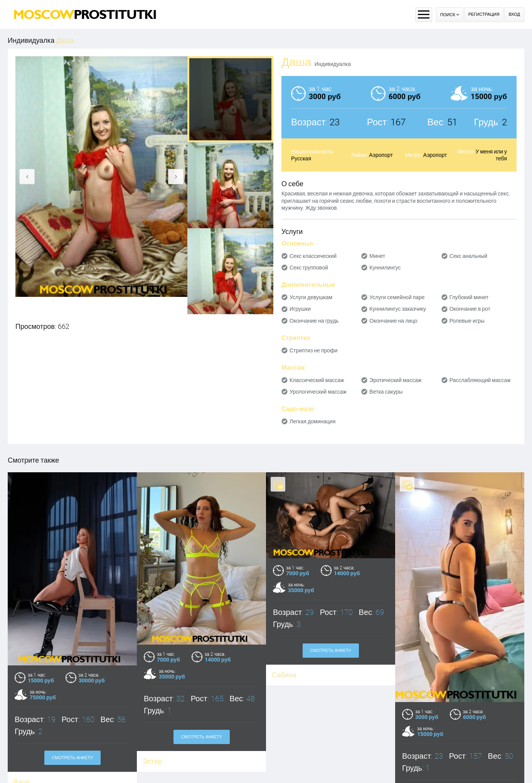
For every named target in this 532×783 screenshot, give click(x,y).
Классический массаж (317, 380)
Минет (377, 256)
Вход (514, 14)
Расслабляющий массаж (480, 380)
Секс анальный (469, 256)
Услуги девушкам (311, 297)
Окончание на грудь (314, 321)
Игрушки (300, 309)
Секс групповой (309, 268)
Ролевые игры (467, 321)
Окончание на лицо (393, 321)
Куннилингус (385, 268)
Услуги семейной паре (397, 297)
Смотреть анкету (72, 758)
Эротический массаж (395, 380)
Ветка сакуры (386, 392)
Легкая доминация (312, 421)
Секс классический (313, 256)
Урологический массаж (318, 392)
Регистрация (484, 14)
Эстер (152, 761)
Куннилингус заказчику (398, 309)
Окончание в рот (470, 309)
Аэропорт (381, 155)
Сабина (284, 675)
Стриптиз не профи (313, 350)
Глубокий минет (469, 297)
